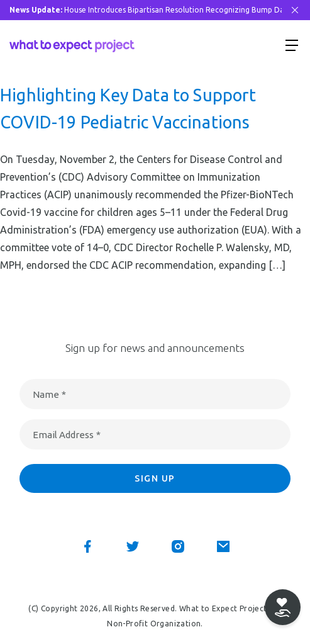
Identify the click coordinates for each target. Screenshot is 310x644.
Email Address (67, 435)
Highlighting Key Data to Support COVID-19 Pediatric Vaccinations (128, 109)
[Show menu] (292, 45)
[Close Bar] (295, 10)
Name (49, 394)
